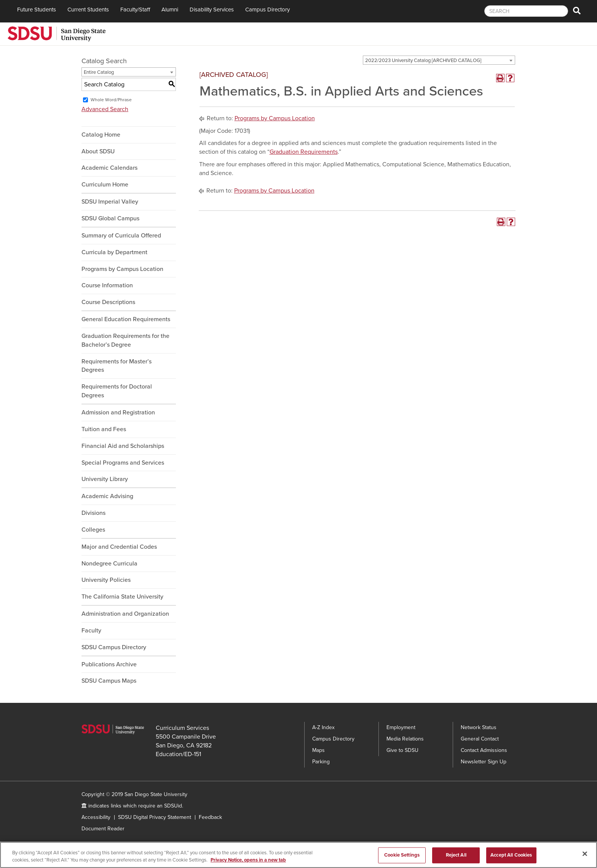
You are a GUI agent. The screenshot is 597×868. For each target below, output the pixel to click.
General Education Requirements (126, 319)
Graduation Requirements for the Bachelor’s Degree (125, 340)
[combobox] (439, 60)
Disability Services (212, 10)
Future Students (37, 10)
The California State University (122, 597)
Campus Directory (267, 10)
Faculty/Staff (135, 10)
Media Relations (405, 739)
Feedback (210, 817)
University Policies (106, 580)
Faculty (91, 631)
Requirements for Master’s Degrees (117, 366)
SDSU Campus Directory (114, 647)
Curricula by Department (114, 252)
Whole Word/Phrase (111, 100)
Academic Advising (107, 496)
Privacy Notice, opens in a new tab (248, 862)
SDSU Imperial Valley (110, 202)
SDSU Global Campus (110, 218)
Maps (318, 750)
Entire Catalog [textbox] (99, 72)
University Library (105, 479)
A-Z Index (323, 727)
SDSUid (173, 806)
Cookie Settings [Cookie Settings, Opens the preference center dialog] (402, 857)
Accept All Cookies (511, 857)
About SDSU (98, 151)
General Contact (480, 739)
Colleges (93, 530)
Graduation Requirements (304, 152)
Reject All (456, 857)
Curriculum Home (105, 185)
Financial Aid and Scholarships (123, 446)
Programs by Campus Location (122, 269)
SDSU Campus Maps (109, 681)
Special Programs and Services (123, 463)
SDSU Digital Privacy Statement (155, 817)
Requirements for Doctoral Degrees (117, 391)
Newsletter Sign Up (484, 762)
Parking (321, 762)
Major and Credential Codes (119, 547)
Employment (401, 727)
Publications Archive (109, 664)
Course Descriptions (108, 302)
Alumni (170, 10)
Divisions (93, 513)
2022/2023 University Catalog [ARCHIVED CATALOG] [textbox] (423, 61)
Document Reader (103, 829)
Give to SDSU (402, 750)
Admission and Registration (118, 412)
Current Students (88, 10)
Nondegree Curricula (109, 564)
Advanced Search (105, 109)
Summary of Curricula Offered (121, 236)
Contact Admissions (484, 750)
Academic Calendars (109, 168)
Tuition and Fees (104, 429)
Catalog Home (101, 135)
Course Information (107, 285)
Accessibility (96, 817)
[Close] (585, 855)
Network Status (479, 727)
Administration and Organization (125, 614)
